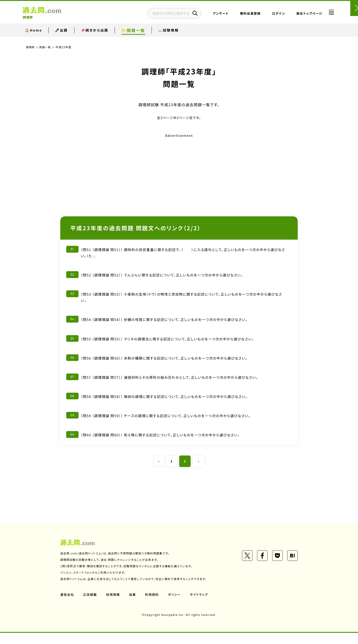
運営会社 (67, 606)
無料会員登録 (239, 15)
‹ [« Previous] (158, 472)
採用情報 (114, 606)
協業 (134, 606)
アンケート (209, 15)
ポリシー (176, 606)
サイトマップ (201, 606)
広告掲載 (91, 606)
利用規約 (153, 606)
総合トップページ (298, 15)
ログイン (267, 15)
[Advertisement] (179, 171)
